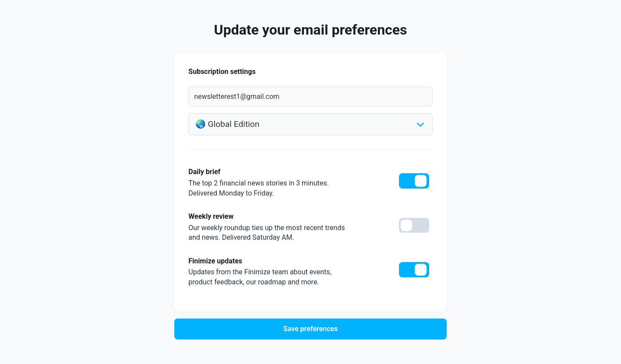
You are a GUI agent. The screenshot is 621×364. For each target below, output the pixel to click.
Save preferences (310, 329)
